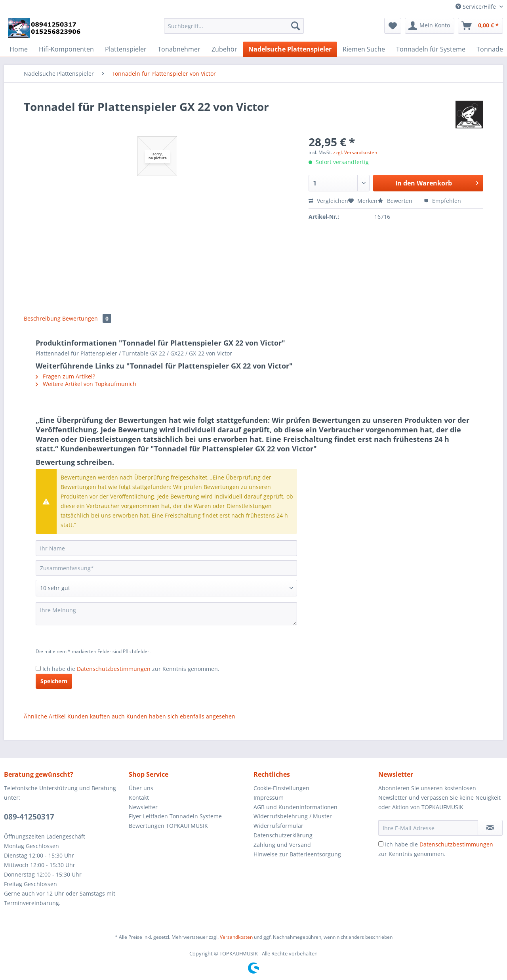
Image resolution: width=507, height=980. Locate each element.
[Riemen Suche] (364, 49)
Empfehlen (442, 201)
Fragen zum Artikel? (65, 376)
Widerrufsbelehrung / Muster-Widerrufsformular (294, 821)
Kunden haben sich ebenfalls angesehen (181, 716)
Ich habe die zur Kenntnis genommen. (131, 669)
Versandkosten (236, 937)
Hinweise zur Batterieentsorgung (297, 854)
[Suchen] (295, 26)
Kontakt (139, 798)
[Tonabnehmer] (179, 49)
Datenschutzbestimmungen (114, 669)
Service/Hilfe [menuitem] (477, 7)
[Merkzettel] (393, 26)
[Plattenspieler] (126, 49)
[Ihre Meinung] (166, 614)
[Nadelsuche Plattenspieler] (290, 49)
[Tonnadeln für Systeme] (431, 49)
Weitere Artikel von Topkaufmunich (86, 384)
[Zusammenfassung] (166, 568)
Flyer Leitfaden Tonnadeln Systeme (175, 816)
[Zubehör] (224, 49)
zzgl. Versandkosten (355, 152)
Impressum (269, 798)
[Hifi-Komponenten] (66, 49)
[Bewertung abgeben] (166, 588)
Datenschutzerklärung (283, 835)
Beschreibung (42, 318)
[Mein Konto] (430, 26)
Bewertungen (87, 318)
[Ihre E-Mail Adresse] (428, 828)
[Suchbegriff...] (234, 26)
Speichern (54, 681)
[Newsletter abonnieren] (490, 828)
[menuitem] (234, 30)
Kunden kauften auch (96, 716)
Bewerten (396, 201)
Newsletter (143, 807)
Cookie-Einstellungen (281, 788)
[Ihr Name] (166, 548)
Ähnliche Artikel (45, 716)
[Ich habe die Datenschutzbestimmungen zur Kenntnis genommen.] (38, 668)
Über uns (141, 788)
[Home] (19, 49)
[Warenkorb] (480, 26)
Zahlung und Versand (282, 845)
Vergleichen (328, 201)
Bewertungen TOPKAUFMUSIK (168, 826)
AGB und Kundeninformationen (295, 807)
